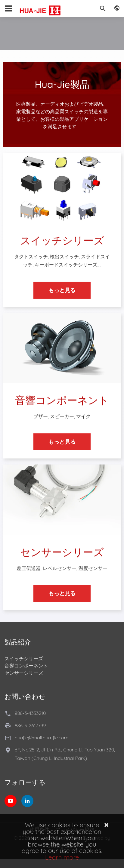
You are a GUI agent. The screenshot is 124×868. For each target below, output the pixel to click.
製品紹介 (18, 642)
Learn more (62, 857)
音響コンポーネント (26, 666)
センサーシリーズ (24, 673)
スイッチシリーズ (24, 658)
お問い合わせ (25, 696)
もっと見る (62, 295)
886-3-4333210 (30, 713)
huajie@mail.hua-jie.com (42, 738)
